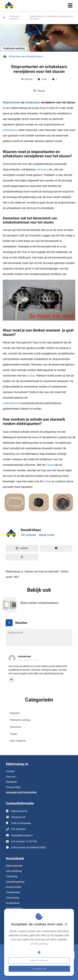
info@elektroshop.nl (22, 835)
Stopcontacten (12, 102)
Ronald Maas (15, 57)
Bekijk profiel (47, 535)
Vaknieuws (15, 727)
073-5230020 (18, 829)
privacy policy (39, 943)
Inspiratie (15, 713)
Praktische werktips (20, 720)
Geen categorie (18, 741)
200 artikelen (29, 535)
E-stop (31, 376)
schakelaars (33, 102)
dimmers (42, 169)
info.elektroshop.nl (34, 57)
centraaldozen (11, 403)
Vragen (13, 734)
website (22, 548)
